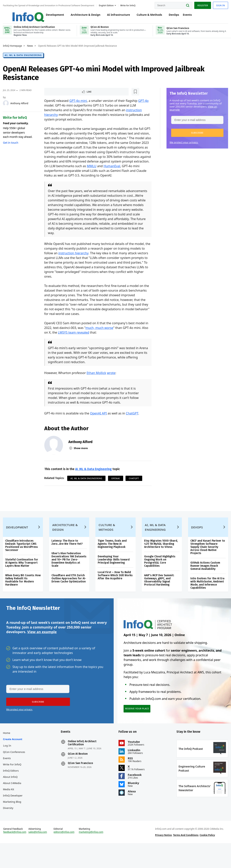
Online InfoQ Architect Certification (82, 760)
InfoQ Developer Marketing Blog (14, 815)
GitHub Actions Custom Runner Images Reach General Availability (205, 576)
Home (7, 749)
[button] (196, 137)
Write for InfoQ (13, 781)
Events (183, 16)
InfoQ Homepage (13, 50)
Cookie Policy (207, 857)
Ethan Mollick (97, 378)
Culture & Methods (145, 16)
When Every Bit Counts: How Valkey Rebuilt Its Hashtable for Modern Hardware (21, 590)
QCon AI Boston (78, 770)
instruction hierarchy (74, 258)
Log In (8, 762)
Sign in (220, 5)
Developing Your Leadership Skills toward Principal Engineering (114, 570)
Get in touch (11, 147)
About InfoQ (11, 793)
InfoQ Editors (12, 787)
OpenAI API (99, 418)
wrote (111, 378)
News (31, 50)
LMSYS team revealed (74, 337)
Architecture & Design (82, 16)
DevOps (170, 16)
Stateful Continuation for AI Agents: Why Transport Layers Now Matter (23, 573)
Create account (14, 756)
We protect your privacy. (183, 146)
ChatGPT (132, 418)
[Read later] (68, 96)
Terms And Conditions (185, 857)
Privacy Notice (163, 857)
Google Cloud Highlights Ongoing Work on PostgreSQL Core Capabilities (160, 571)
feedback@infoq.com (16, 854)
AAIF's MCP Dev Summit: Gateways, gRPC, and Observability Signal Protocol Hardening (159, 590)
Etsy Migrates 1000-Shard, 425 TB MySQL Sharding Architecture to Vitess (161, 554)
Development (51, 16)
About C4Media (13, 800)
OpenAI (116, 483)
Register (202, 5)
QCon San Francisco (81, 780)
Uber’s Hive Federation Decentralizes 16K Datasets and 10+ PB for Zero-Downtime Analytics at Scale (69, 570)
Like (55, 96)
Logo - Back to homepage (20, 14)
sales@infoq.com (38, 854)
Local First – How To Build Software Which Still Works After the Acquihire (115, 586)
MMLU (131, 171)
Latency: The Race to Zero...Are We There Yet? (68, 553)
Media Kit (9, 806)
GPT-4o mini (78, 105)
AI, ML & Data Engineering (24, 59)
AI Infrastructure (114, 16)
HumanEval (53, 175)
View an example (42, 645)
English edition (107, 5)
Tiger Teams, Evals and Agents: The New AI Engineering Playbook (112, 554)
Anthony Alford (20, 107)
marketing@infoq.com (91, 854)
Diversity (9, 824)
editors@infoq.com (65, 854)
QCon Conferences (15, 768)
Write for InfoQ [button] (129, 5)
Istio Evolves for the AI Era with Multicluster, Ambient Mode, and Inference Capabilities (207, 593)
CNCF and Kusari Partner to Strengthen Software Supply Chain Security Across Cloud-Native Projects (207, 557)
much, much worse (100, 332)
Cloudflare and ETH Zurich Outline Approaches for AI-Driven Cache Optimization (69, 589)
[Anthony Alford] (7, 107)
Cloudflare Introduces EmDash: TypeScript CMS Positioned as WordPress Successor (22, 556)
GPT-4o (144, 105)
